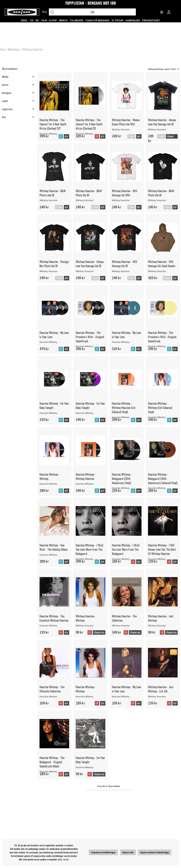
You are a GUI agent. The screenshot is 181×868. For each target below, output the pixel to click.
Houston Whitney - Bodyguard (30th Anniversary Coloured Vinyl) (163, 479)
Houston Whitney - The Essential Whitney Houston (54, 618)
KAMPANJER (133, 20)
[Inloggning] (169, 12)
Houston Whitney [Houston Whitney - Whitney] (48, 484)
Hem (3, 49)
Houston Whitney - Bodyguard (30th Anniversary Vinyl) (122, 479)
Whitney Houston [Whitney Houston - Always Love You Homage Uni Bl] (157, 129)
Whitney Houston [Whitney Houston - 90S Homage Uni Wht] (121, 200)
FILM (44, 20)
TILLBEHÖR (76, 20)
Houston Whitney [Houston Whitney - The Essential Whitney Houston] (48, 626)
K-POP (53, 20)
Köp (139, 136)
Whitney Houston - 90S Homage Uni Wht (124, 193)
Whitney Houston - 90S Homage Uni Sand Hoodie (162, 264)
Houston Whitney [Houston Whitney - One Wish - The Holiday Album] (48, 555)
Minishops (14, 49)
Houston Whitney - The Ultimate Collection (52, 689)
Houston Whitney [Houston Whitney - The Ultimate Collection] (48, 696)
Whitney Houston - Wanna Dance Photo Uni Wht (126, 122)
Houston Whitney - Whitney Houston (86, 477)
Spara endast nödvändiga (155, 852)
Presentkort (151, 20)
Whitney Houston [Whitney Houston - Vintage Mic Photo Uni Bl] (48, 271)
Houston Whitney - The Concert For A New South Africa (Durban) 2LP (53, 124)
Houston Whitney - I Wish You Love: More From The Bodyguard (90, 549)
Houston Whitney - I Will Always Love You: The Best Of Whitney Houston (162, 549)
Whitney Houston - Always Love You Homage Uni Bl (162, 122)
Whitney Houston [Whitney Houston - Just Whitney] (157, 626)
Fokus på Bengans (97, 20)
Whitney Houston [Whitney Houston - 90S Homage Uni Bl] (121, 271)
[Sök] (92, 12)
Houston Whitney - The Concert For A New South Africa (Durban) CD (89, 124)
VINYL (24, 20)
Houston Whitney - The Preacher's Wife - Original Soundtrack (90, 337)
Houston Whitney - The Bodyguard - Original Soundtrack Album (52, 762)
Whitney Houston (32, 49)
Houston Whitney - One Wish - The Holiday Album (54, 547)
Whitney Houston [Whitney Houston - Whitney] (85, 626)
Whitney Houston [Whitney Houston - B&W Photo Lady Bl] (48, 200)
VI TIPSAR (117, 20)
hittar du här (63, 859)
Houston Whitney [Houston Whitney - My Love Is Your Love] (48, 342)
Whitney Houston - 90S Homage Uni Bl (124, 264)
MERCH (63, 20)
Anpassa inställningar (103, 852)
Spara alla (128, 852)
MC (37, 20)
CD (32, 20)
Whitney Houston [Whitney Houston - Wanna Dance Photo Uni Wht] (121, 129)
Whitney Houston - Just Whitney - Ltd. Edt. (161, 689)
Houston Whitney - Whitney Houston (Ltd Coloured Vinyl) (124, 408)
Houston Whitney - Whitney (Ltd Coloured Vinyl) (160, 408)
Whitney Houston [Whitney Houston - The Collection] (121, 626)
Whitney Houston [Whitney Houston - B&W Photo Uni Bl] (85, 200)
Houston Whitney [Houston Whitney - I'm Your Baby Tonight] (48, 413)
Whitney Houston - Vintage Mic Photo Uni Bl (54, 264)
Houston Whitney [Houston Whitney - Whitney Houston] (85, 484)
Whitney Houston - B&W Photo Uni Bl (89, 193)
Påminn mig (170, 139)
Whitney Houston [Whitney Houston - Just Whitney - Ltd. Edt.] (157, 696)
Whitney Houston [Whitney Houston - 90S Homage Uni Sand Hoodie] (157, 271)
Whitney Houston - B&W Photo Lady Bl (53, 193)
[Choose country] (162, 12)
